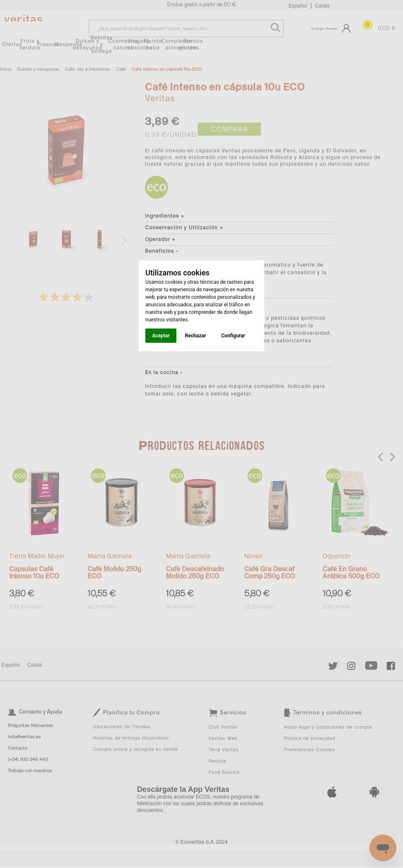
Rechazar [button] (195, 336)
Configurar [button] (233, 336)
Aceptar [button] (161, 336)
